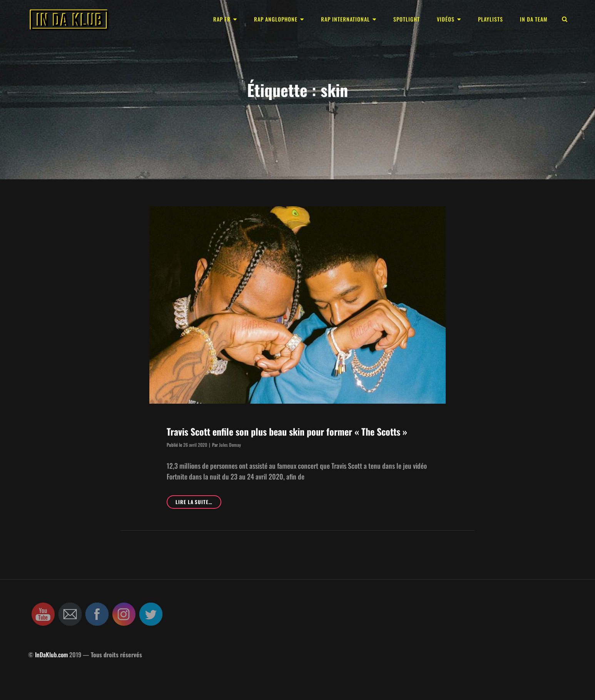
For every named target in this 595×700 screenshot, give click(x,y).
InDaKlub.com (51, 655)
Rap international (345, 19)
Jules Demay (230, 445)
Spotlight (407, 19)
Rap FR (222, 19)
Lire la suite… (198, 503)
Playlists (491, 19)
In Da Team (534, 19)
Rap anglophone (276, 19)
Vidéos (446, 19)
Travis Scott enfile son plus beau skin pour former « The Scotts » (287, 431)
